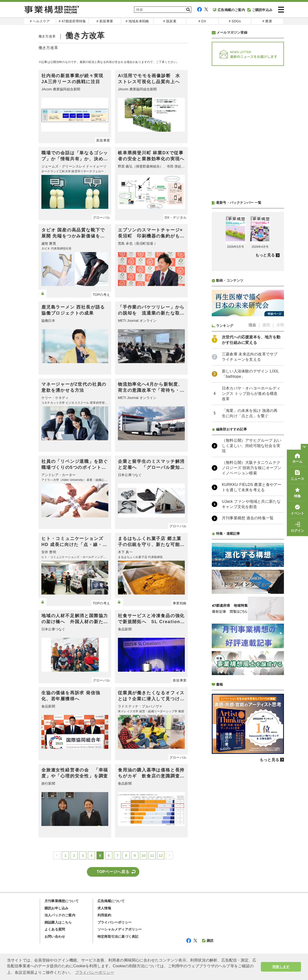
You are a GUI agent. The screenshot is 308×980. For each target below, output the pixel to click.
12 (161, 855)
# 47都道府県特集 (72, 21)
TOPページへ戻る (113, 872)
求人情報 (104, 908)
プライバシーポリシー (115, 922)
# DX (202, 21)
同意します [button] (281, 967)
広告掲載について (111, 901)
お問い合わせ (55, 937)
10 (143, 855)
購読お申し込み (56, 908)
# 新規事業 (105, 21)
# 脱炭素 (170, 21)
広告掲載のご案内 (229, 10)
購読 (208, 941)
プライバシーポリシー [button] (95, 972)
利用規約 (104, 915)
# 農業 (267, 21)
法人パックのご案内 (60, 915)
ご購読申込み (260, 10)
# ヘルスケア (40, 21)
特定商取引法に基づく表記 (118, 937)
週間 (266, 325)
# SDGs (235, 21)
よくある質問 (55, 929)
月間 (280, 325)
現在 (252, 325)
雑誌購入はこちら (58, 922)
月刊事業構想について (62, 901)
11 (152, 855)
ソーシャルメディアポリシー (120, 929)
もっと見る (265, 255)
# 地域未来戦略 (137, 21)
